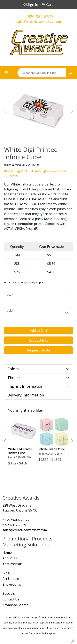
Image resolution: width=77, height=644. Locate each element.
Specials (9, 593)
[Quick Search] (42, 73)
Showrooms (12, 584)
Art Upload (11, 579)
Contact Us (11, 599)
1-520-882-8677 (39, 17)
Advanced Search (15, 605)
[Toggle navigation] (6, 73)
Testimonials (12, 564)
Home (7, 552)
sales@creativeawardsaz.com (39, 22)
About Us (10, 558)
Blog (6, 573)
